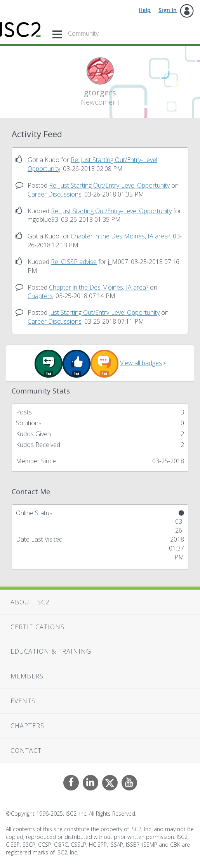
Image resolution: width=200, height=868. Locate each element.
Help (145, 10)
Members (27, 676)
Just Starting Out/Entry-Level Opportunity (104, 312)
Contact (26, 751)
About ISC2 (30, 602)
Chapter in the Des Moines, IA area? (120, 236)
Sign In (168, 10)
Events (23, 701)
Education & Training (51, 651)
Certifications (37, 627)
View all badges (141, 363)
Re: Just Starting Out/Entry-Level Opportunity (109, 185)
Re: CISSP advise (74, 262)
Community (83, 33)
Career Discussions (55, 194)
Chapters (40, 296)
